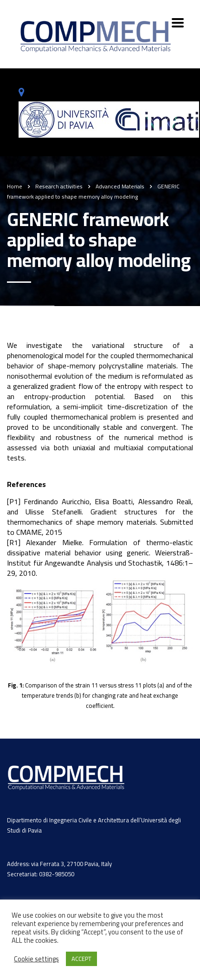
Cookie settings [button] (36, 959)
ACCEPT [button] (81, 959)
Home (15, 186)
